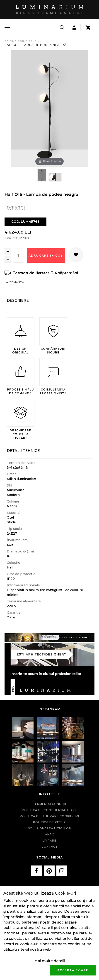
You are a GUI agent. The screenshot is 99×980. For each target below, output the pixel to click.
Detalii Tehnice (23, 451)
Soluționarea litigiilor (50, 828)
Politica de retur (49, 822)
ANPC (50, 834)
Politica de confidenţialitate (49, 810)
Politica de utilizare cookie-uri (49, 816)
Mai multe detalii (50, 961)
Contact (50, 847)
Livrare (49, 841)
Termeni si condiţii (49, 804)
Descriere (18, 301)
